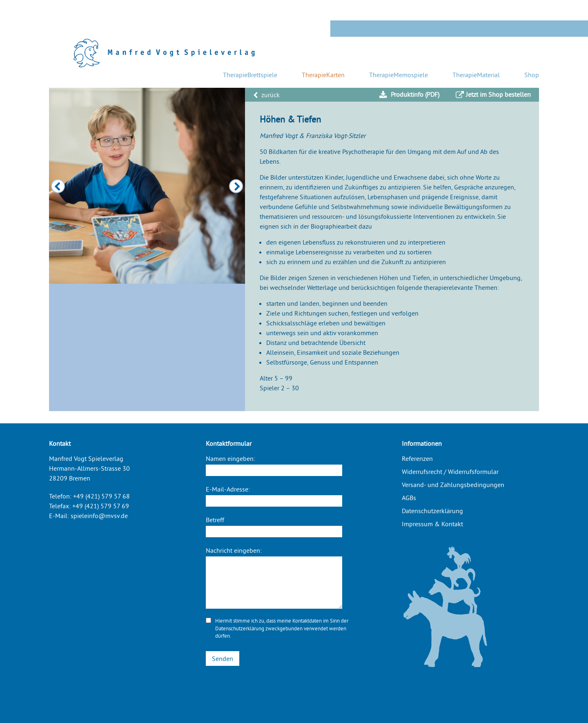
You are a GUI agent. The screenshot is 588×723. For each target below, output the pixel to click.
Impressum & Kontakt (432, 524)
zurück (266, 95)
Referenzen (417, 458)
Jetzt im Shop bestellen (493, 95)
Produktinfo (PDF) (409, 95)
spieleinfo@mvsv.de (99, 516)
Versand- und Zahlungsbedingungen (453, 485)
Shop (532, 75)
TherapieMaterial (476, 75)
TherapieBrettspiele (250, 75)
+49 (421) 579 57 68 (101, 496)
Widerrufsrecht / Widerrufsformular (450, 472)
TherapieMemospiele (399, 75)
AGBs (409, 498)
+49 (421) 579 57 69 (101, 506)
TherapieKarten (323, 75)
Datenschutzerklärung (240, 628)
